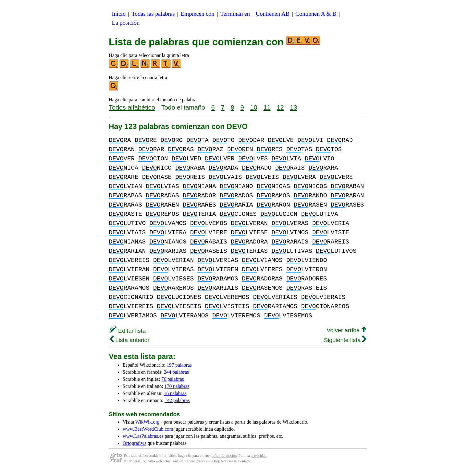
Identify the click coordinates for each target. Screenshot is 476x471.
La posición (126, 23)
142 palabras (177, 400)
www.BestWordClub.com (148, 429)
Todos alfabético (132, 107)
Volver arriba (346, 330)
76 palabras (173, 379)
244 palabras (176, 372)
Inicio (119, 14)
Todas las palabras (153, 14)
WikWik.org (147, 422)
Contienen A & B (316, 14)
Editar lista (128, 331)
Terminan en (235, 14)
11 (267, 107)
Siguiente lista (345, 340)
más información (224, 456)
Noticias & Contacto (236, 461)
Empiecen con (198, 14)
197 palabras (179, 365)
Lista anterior (130, 340)
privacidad (259, 456)
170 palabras (177, 386)
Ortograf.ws (134, 443)
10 (254, 107)
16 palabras (175, 393)
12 (280, 107)
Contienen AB (273, 14)
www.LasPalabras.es (143, 436)
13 (293, 107)
